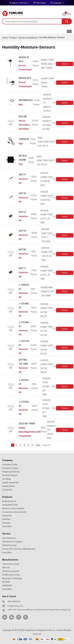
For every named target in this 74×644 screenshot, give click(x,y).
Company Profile (10, 465)
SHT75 (22, 193)
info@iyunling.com (15, 606)
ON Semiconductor (11, 571)
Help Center (41, 3)
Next (38, 445)
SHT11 (22, 268)
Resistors (6, 523)
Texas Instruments (11, 564)
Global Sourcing (9, 545)
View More (7, 526)
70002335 (24, 139)
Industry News (9, 486)
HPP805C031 (26, 100)
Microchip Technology (12, 578)
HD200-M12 (25, 78)
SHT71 (22, 175)
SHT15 (22, 212)
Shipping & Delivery (11, 472)
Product (13, 37)
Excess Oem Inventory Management (19, 549)
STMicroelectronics (11, 575)
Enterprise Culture (10, 468)
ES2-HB (23, 117)
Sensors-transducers (28, 37)
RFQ (67, 14)
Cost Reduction (9, 538)
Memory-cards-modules (13, 508)
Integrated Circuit (10, 505)
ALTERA (6, 582)
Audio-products (9, 501)
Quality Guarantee (10, 482)
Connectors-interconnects (14, 512)
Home (5, 37)
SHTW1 (23, 250)
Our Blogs (7, 479)
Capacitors (7, 516)
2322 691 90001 (27, 424)
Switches (6, 519)
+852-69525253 (14, 601)
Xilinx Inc (6, 568)
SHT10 (22, 231)
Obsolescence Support (13, 542)
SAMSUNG (7, 586)
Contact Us (7, 490)
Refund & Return (10, 475)
